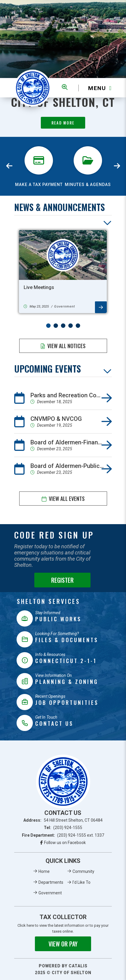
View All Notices (66, 346)
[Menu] (95, 88)
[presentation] (9, 166)
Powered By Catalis (63, 966)
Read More (63, 123)
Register (62, 580)
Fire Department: (63, 835)
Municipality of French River (33, 88)
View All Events (67, 499)
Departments (51, 882)
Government (50, 893)
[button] (48, 326)
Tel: (63, 828)
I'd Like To (81, 882)
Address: (63, 820)
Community (83, 871)
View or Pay (63, 944)
